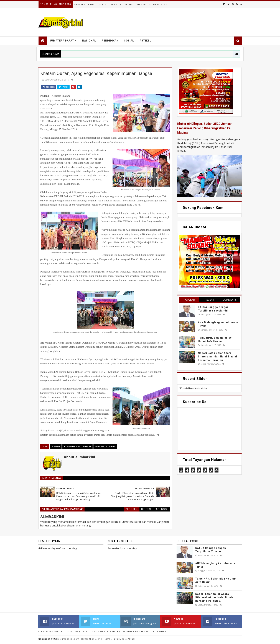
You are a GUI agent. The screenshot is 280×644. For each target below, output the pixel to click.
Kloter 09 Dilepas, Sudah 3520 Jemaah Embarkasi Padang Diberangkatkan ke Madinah (205, 128)
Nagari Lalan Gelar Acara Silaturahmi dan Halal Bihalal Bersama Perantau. (217, 356)
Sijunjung (127, 5)
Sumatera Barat (62, 41)
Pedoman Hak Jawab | (137, 631)
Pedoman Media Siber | (106, 631)
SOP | (86, 631)
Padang (141, 5)
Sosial (129, 41)
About (92, 5)
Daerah (56, 446)
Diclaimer (160, 631)
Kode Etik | (73, 631)
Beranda (80, 5)
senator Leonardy (105, 446)
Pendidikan (110, 41)
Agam (114, 5)
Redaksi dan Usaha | (51, 631)
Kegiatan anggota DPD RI (77, 446)
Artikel (145, 41)
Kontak (103, 5)
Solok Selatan (158, 5)
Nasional (89, 41)
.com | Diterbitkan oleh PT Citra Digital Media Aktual (98, 639)
